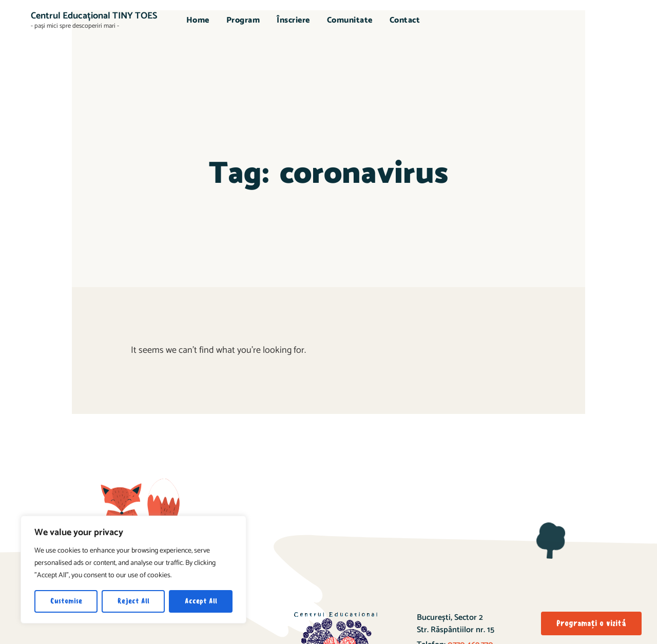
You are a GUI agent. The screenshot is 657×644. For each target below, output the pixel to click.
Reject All (133, 601)
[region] (133, 570)
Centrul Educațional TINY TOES (94, 16)
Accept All (201, 601)
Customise (66, 601)
